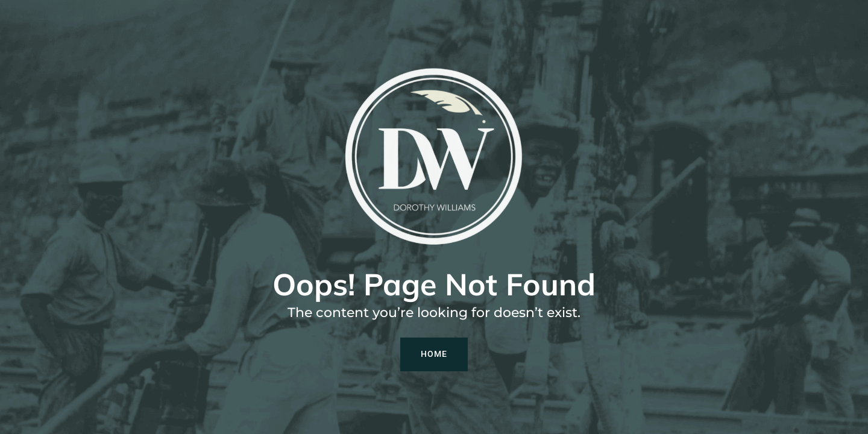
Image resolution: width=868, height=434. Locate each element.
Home (434, 354)
